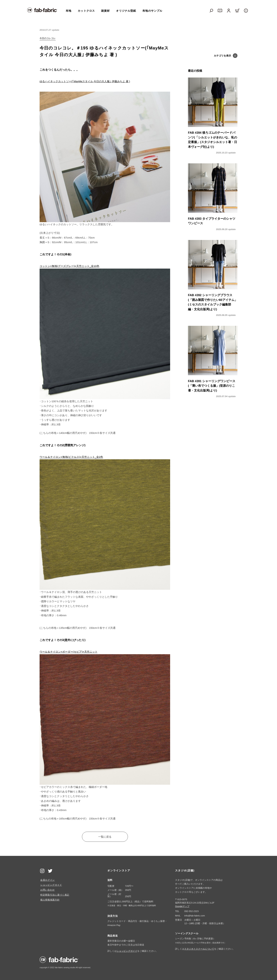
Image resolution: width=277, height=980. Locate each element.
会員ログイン (48, 880)
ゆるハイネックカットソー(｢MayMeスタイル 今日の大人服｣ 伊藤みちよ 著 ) (85, 81)
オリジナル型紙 (126, 11)
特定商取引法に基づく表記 (55, 895)
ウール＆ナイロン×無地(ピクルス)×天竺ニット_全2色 (71, 457)
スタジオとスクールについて (199, 949)
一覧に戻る (105, 837)
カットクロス (86, 11)
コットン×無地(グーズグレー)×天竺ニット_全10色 (69, 266)
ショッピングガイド (51, 885)
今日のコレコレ (48, 38)
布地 (69, 11)
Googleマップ (182, 906)
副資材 (105, 11)
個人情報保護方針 (50, 900)
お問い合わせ (48, 890)
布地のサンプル (152, 11)
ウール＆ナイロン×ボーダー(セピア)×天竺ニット (69, 652)
